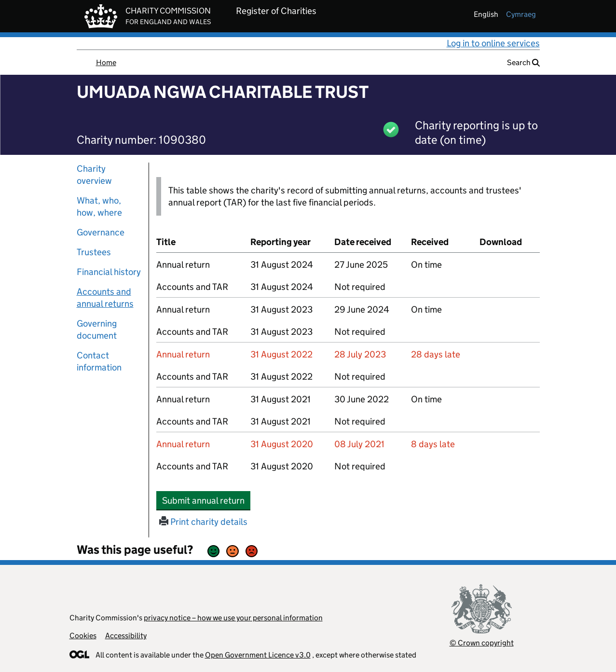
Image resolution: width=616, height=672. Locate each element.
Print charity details (203, 522)
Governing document (97, 329)
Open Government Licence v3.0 (258, 655)
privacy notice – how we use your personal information (233, 618)
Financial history (109, 272)
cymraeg (521, 14)
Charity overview (94, 175)
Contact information (99, 361)
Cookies (83, 636)
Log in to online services (493, 43)
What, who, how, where (99, 206)
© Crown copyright (482, 643)
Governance (101, 232)
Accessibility (126, 636)
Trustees (94, 252)
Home (106, 62)
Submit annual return (206, 500)
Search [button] (523, 62)
